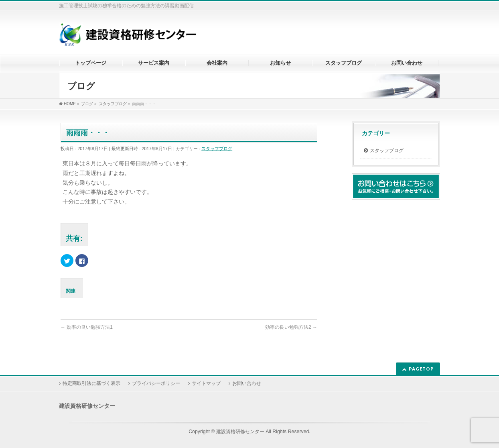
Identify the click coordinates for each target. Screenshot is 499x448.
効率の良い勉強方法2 (291, 327)
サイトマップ (206, 383)
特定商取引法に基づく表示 (91, 383)
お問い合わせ (247, 383)
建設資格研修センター (240, 432)
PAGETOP (421, 369)
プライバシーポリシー (156, 383)
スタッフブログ (217, 149)
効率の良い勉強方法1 (87, 327)
